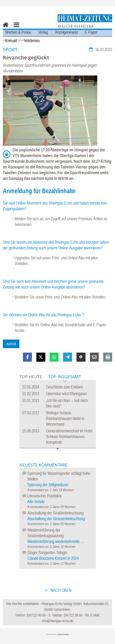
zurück (11, 344)
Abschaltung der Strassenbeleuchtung (56, 519)
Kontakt (11, 41)
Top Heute (31, 377)
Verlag (43, 32)
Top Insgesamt (65, 377)
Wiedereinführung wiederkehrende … (56, 541)
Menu (16, 28)
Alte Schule (36, 502)
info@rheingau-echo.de (57, 621)
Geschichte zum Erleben (64, 387)
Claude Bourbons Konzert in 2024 (53, 558)
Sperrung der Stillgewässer (48, 485)
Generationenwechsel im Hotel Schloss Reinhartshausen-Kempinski (69, 436)
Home (4, 28)
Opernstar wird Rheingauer (67, 394)
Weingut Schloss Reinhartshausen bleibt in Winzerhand (65, 418)
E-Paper (91, 32)
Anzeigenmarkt (66, 32)
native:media (63, 634)
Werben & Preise (18, 32)
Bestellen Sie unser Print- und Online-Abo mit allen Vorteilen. (60, 297)
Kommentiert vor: (39, 490)
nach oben (61, 590)
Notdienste (32, 41)
